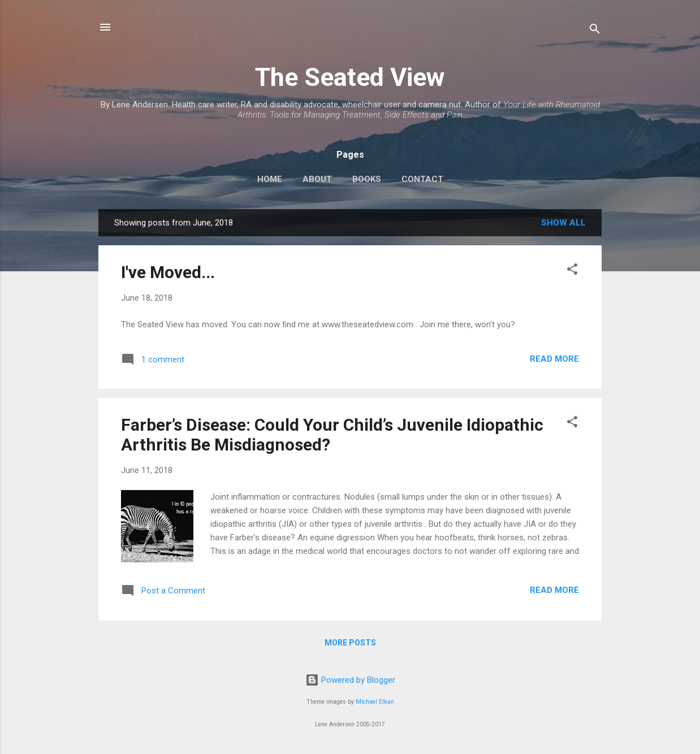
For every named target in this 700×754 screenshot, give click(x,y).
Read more (554, 359)
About (317, 179)
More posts (350, 643)
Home (270, 179)
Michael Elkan (375, 702)
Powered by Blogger (350, 680)
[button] (572, 271)
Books (367, 179)
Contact (422, 179)
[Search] (595, 31)
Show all (563, 223)
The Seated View (350, 77)
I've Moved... (168, 272)
